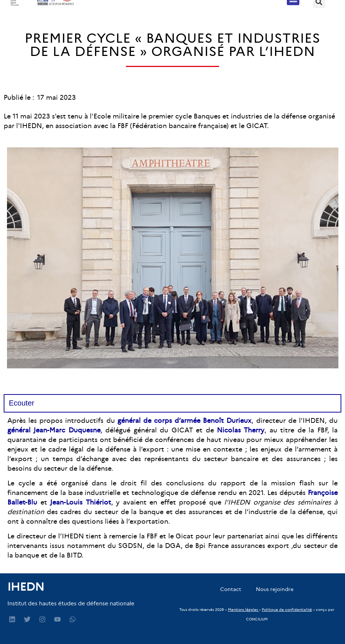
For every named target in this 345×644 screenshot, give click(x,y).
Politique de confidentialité (287, 610)
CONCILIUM (257, 619)
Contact (231, 589)
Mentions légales (243, 610)
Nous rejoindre (275, 589)
